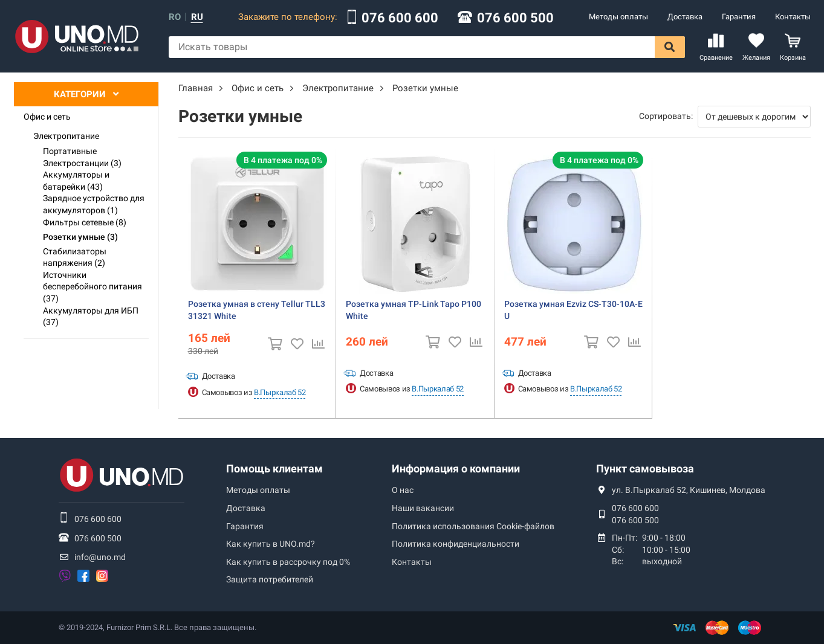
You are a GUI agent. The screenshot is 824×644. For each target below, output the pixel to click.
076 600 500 (515, 18)
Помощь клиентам (274, 469)
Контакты (793, 17)
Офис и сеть (47, 117)
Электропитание (66, 136)
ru (197, 17)
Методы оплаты (618, 17)
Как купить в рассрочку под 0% (288, 562)
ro (175, 17)
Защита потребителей (270, 579)
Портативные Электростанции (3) (82, 157)
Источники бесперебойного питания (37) (92, 287)
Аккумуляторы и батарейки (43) (76, 181)
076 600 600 (400, 18)
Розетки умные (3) (80, 237)
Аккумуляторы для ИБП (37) (91, 317)
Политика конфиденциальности (456, 544)
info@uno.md (100, 557)
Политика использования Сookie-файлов (473, 526)
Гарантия (739, 17)
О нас (403, 490)
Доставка (685, 17)
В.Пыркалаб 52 (280, 392)
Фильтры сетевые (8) (85, 222)
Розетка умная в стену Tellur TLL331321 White (257, 310)
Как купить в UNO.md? (271, 544)
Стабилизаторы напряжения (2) (75, 257)
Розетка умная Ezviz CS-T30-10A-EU (573, 310)
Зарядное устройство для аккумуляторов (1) (94, 204)
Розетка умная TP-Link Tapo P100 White (414, 310)
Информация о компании (456, 469)
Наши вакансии (423, 508)
